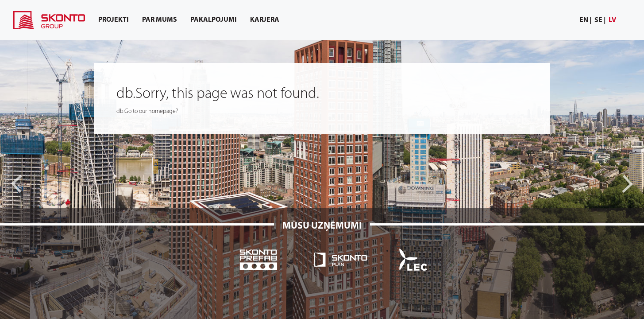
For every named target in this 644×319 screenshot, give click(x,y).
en (584, 20)
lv (612, 20)
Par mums (160, 20)
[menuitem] (586, 21)
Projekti (114, 20)
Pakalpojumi (214, 20)
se (598, 20)
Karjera (265, 20)
